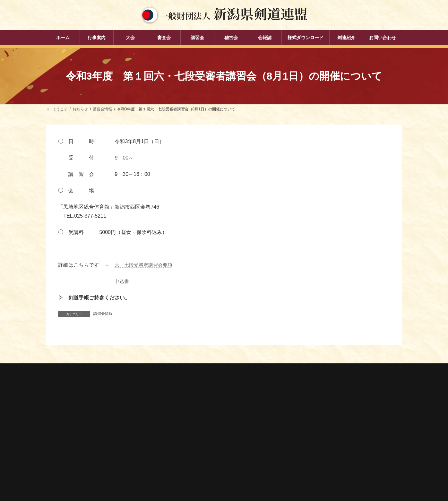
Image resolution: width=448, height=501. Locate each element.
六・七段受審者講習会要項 (145, 265)
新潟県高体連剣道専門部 (317, 452)
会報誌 (177, 462)
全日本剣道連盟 (309, 417)
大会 (176, 418)
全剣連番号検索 (309, 409)
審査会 (177, 429)
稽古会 (177, 451)
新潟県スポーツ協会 (313, 426)
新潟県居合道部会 (311, 443)
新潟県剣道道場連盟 (313, 434)
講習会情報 (103, 314)
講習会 (177, 440)
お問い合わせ (107, 369)
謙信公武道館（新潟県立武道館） (324, 460)
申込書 (122, 281)
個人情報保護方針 (67, 369)
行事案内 (179, 406)
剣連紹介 (179, 473)
